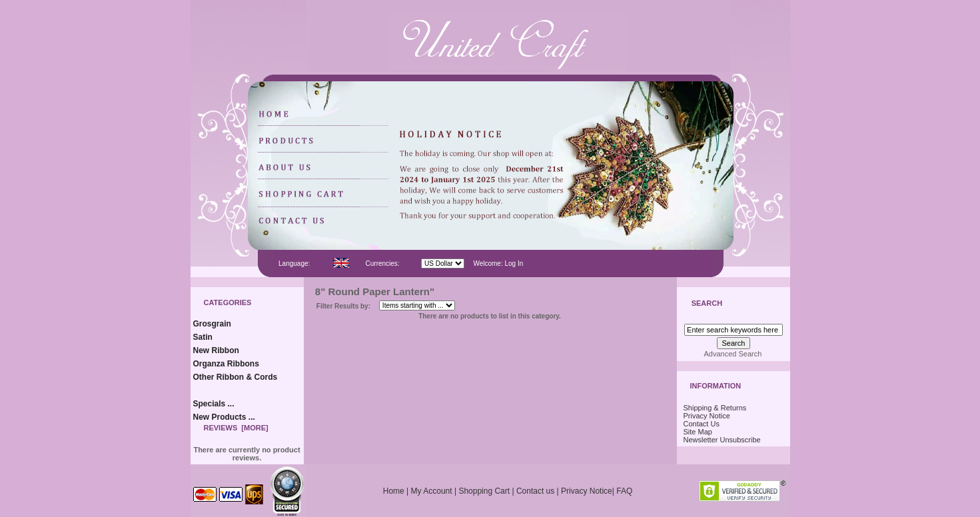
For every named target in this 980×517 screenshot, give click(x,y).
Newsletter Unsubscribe (722, 440)
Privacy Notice (707, 416)
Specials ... (214, 404)
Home (394, 491)
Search (707, 304)
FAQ (624, 491)
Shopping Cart (484, 491)
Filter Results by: (343, 306)
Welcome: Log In (498, 263)
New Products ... (224, 417)
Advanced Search (733, 354)
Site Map (698, 432)
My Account (432, 491)
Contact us (535, 491)
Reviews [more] (236, 428)
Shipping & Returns (715, 408)
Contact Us (702, 424)
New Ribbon (216, 350)
